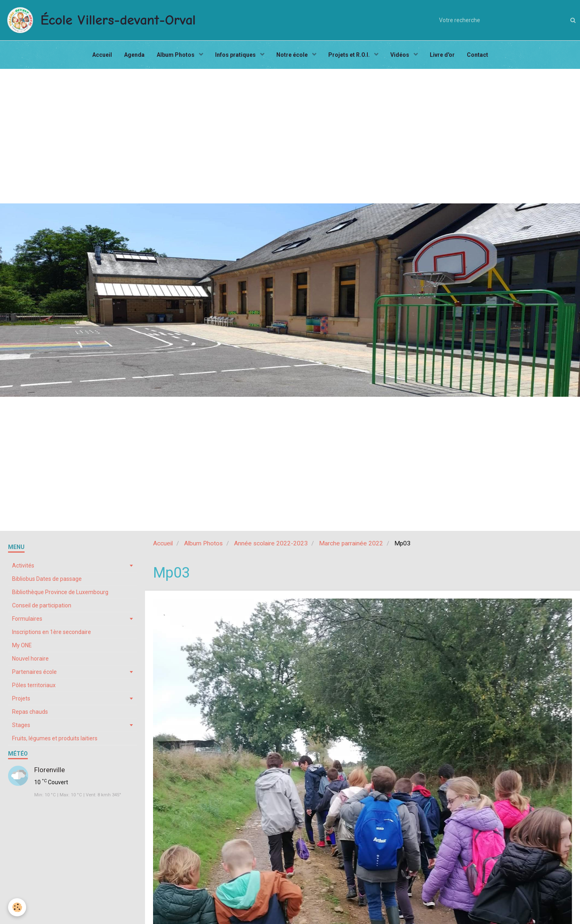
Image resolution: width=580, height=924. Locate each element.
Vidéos (400, 55)
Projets (21, 698)
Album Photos (176, 55)
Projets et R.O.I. (350, 55)
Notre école (293, 55)
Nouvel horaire (30, 659)
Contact (477, 55)
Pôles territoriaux (34, 685)
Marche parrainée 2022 (351, 543)
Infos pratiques (236, 55)
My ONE (22, 645)
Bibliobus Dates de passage (47, 579)
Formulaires (27, 619)
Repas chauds (30, 712)
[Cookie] (17, 907)
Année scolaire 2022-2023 (271, 543)
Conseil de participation (42, 605)
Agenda (134, 55)
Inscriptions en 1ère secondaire (52, 632)
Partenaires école (34, 672)
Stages (21, 725)
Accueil (102, 55)
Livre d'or (442, 55)
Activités (23, 566)
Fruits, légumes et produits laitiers (55, 738)
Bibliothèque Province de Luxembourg (60, 592)
